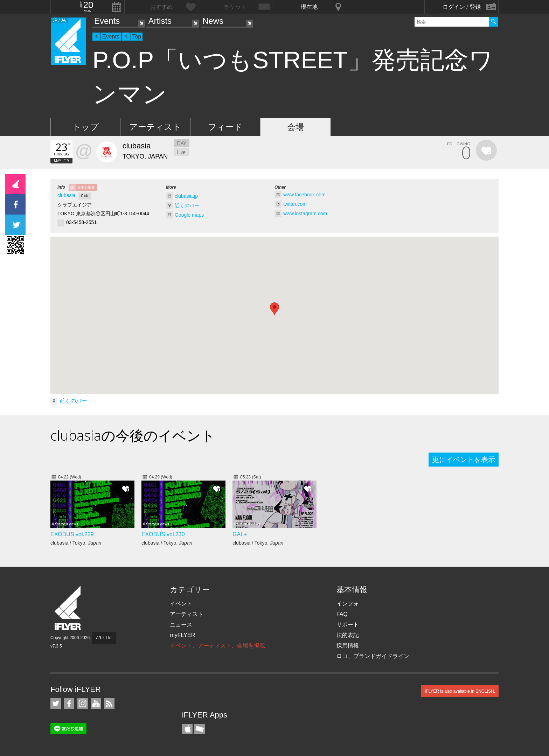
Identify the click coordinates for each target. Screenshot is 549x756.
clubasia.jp (186, 196)
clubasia (66, 195)
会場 (296, 127)
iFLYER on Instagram (83, 703)
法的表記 (348, 635)
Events (107, 21)
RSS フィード (109, 703)
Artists (160, 21)
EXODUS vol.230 (163, 534)
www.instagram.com (305, 213)
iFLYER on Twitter (56, 703)
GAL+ (240, 534)
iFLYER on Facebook (69, 703)
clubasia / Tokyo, (76, 543)
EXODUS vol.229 (72, 534)
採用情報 (348, 646)
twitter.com (295, 204)
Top (137, 37)
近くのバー (187, 205)
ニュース (181, 625)
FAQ (342, 614)
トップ (86, 127)
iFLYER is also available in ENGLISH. (460, 691)
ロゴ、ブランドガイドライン (373, 656)
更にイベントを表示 (464, 460)
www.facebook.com (304, 195)
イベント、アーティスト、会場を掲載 (217, 646)
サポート (348, 625)
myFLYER (182, 635)
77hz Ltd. (104, 638)
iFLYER (68, 608)
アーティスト (155, 127)
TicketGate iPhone (200, 729)
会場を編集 (86, 187)
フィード (225, 127)
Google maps (189, 215)
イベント (181, 604)
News (213, 21)
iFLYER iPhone (187, 729)
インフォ (348, 604)
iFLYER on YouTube (96, 703)
